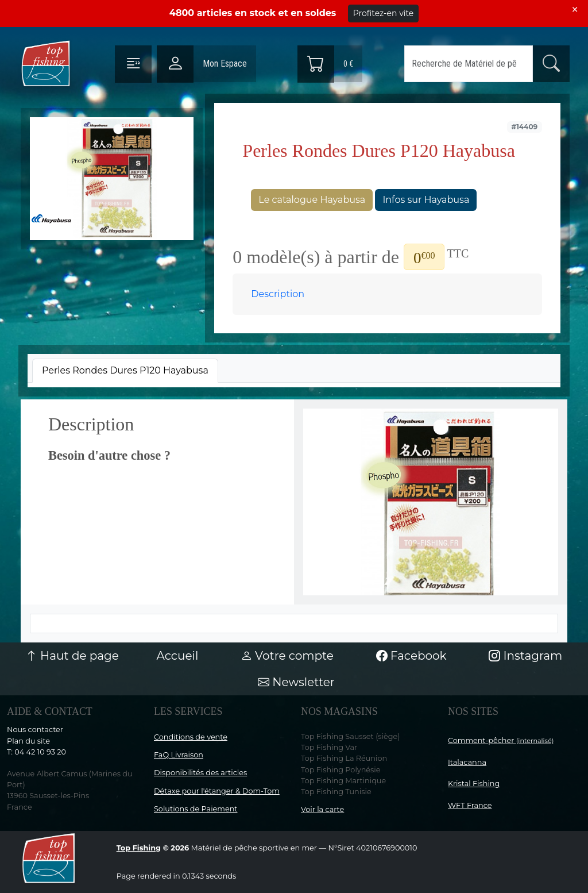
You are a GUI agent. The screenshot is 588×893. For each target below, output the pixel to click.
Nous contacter (35, 730)
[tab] (125, 371)
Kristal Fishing (474, 784)
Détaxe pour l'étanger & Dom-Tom (217, 791)
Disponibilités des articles (200, 773)
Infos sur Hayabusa (426, 200)
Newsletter (296, 682)
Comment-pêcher (501, 740)
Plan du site (28, 741)
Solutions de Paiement (196, 809)
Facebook (411, 656)
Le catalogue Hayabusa (312, 200)
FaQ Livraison (179, 755)
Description (278, 294)
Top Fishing (139, 848)
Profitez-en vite (383, 13)
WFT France (470, 805)
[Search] (469, 64)
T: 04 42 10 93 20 (36, 752)
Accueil (177, 656)
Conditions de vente (191, 737)
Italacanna (467, 762)
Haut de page (72, 656)
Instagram (525, 656)
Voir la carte (322, 809)
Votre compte (287, 656)
